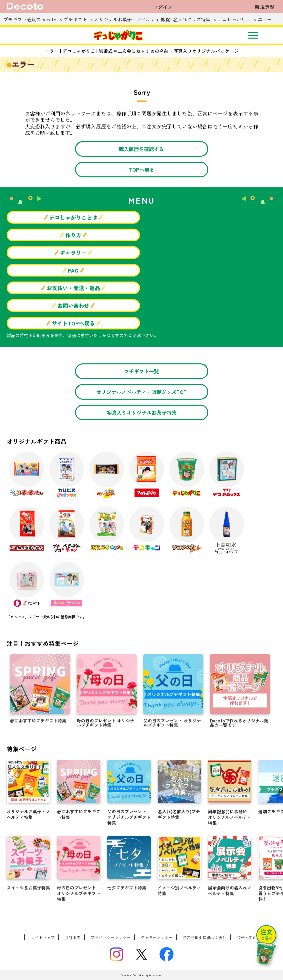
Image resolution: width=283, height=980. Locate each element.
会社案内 (73, 937)
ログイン (163, 7)
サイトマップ (43, 937)
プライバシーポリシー (111, 937)
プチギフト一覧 (141, 371)
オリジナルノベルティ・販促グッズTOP (141, 392)
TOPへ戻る (142, 170)
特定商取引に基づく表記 (205, 937)
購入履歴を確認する (141, 149)
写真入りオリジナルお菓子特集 (142, 412)
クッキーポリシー (157, 937)
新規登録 (265, 7)
